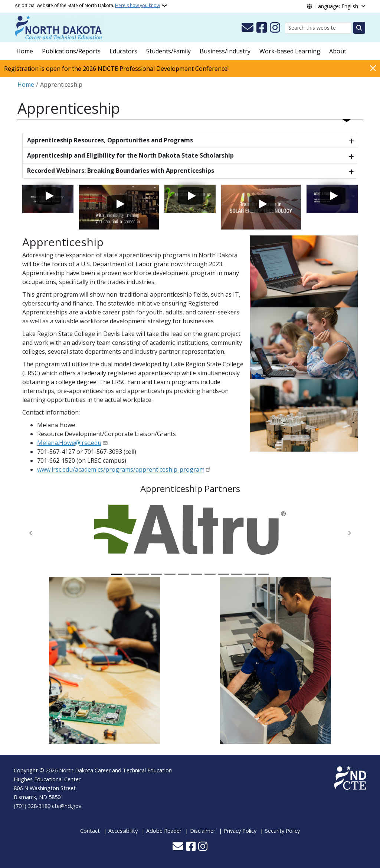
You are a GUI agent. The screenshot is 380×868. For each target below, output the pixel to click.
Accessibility (123, 831)
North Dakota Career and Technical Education (115, 770)
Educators (123, 51)
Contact (90, 831)
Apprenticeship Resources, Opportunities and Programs (110, 140)
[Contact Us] (248, 28)
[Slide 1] (117, 574)
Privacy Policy (240, 831)
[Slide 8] (210, 574)
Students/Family (168, 51)
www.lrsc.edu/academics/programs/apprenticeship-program (121, 469)
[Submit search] (359, 28)
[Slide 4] (157, 574)
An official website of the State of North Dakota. (87, 6)
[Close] (373, 68)
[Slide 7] (197, 574)
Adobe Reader (164, 831)
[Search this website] (318, 28)
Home (25, 51)
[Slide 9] (223, 574)
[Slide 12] (263, 574)
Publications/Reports (71, 51)
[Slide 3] (143, 574)
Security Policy (282, 831)
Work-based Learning (290, 51)
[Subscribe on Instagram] (275, 28)
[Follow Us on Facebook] (262, 28)
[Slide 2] (130, 574)
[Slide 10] (237, 574)
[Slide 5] (170, 574)
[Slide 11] (250, 574)
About (338, 51)
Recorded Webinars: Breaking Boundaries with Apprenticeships (121, 171)
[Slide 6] (183, 574)
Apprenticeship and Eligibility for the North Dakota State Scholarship (130, 155)
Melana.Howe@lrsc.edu (69, 443)
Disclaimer (203, 831)
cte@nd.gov (67, 806)
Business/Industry (225, 51)
